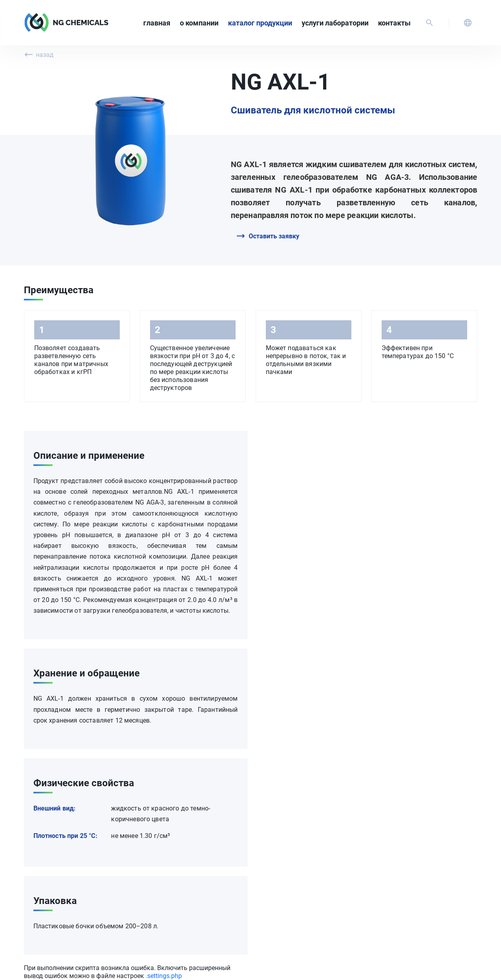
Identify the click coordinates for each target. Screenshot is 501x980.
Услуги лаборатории (335, 23)
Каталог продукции (260, 23)
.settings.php (164, 976)
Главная (157, 23)
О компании (199, 23)
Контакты (394, 23)
